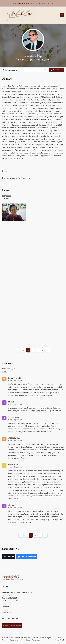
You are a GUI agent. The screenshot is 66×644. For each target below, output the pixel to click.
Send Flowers (57, 70)
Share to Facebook (27, 557)
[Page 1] (28, 350)
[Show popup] (25, 70)
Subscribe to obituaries (12, 626)
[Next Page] (42, 350)
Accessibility (36, 640)
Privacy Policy (26, 640)
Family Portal (59, 640)
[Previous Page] (24, 350)
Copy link (8, 557)
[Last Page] (48, 350)
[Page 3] (38, 350)
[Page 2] (33, 350)
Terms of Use (15, 640)
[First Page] (18, 350)
